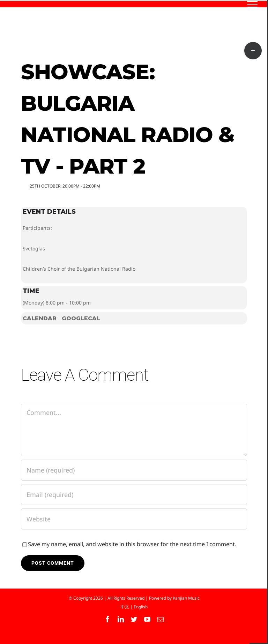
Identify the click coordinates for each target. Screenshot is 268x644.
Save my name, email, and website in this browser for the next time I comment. (132, 544)
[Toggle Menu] (252, 4)
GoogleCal (81, 318)
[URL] (134, 519)
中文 (125, 607)
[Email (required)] (134, 495)
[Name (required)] (134, 470)
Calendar (40, 318)
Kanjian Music (186, 598)
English (141, 607)
